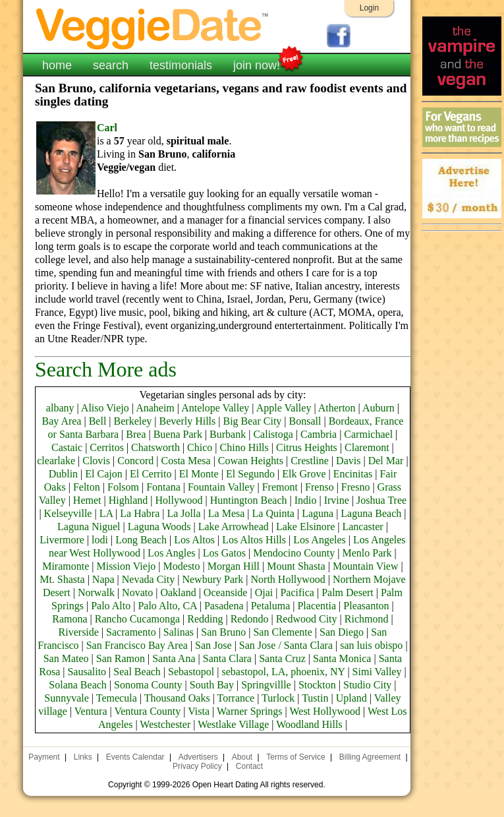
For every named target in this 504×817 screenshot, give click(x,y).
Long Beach (141, 540)
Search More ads (106, 369)
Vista (199, 711)
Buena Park (178, 434)
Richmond (367, 619)
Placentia (317, 606)
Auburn (378, 408)
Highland (128, 500)
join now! (257, 64)
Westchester (165, 724)
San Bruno (223, 632)
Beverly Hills (188, 421)
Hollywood (179, 500)
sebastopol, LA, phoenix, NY (283, 672)
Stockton (317, 685)
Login (369, 8)
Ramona (70, 619)
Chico (200, 447)
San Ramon (121, 658)
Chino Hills (244, 447)
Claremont (367, 447)
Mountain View (366, 566)
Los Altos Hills (254, 540)
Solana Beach (78, 685)
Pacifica (297, 592)
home (57, 65)
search (111, 65)
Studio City (367, 685)
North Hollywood (288, 579)
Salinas (179, 632)
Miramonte (66, 566)
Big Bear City (252, 421)
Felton (87, 487)
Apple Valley (284, 408)
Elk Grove (304, 474)
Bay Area (61, 421)
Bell (98, 421)
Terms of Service (295, 757)
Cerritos (107, 447)
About (242, 757)
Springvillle (266, 685)
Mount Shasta (296, 566)
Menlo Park (367, 553)
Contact (249, 766)
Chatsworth (155, 447)
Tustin (315, 698)
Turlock (278, 698)
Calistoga (273, 434)
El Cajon (103, 474)
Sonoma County (148, 685)
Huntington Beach (249, 500)
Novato (137, 592)
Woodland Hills (309, 724)
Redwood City (307, 619)
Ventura (91, 711)
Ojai (264, 592)
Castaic (67, 447)
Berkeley (133, 421)
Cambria (319, 434)
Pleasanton (366, 606)
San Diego (342, 632)
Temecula (117, 698)
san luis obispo (371, 645)
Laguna (318, 513)
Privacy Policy (197, 766)
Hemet (87, 500)
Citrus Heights (307, 447)
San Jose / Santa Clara (286, 645)
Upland (351, 698)
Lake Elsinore (305, 527)
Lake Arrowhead (234, 527)
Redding (205, 619)
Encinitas (353, 474)
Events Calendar (135, 757)
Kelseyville (68, 513)
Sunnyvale (67, 698)
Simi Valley (377, 672)
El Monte (199, 474)
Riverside (79, 632)
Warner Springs (250, 711)
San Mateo (66, 658)
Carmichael (368, 434)
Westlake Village (233, 724)
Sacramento (131, 632)
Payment (44, 757)
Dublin (63, 474)
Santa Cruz (282, 658)
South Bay (212, 685)
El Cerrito (151, 474)
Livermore (62, 540)
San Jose (213, 645)
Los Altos (194, 540)
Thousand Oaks (177, 698)
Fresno (356, 487)
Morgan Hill (234, 566)
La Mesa (227, 513)
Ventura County (147, 711)
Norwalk (96, 592)
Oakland (178, 592)
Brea (136, 434)
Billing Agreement (370, 757)
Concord (135, 461)
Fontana (163, 487)
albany (60, 408)
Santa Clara (227, 658)
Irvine (337, 500)
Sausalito (87, 672)
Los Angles (171, 553)
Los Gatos (224, 553)
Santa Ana (174, 658)
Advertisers (198, 757)
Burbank (228, 434)
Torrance (236, 698)
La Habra (140, 513)
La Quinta (273, 513)
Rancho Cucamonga (137, 619)
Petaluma (271, 606)
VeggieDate (153, 28)
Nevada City (148, 579)
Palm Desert (348, 592)
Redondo (250, 619)
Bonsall (305, 421)
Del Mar (386, 461)
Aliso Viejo (105, 408)
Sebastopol (191, 672)
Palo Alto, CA (167, 606)
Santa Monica (342, 658)
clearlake (56, 461)
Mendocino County (294, 553)
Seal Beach (137, 672)
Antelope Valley (215, 408)
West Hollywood (325, 711)
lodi (100, 540)
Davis (348, 461)
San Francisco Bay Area (137, 645)
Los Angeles (320, 540)
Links (83, 757)
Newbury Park (212, 579)
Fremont (280, 487)
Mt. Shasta (62, 579)
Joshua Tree (381, 500)
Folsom (123, 487)
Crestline (310, 461)
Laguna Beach (371, 513)
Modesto (182, 566)
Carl (107, 128)
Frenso (320, 487)
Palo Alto (111, 606)
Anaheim (155, 408)
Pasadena (224, 606)
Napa (103, 579)
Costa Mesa (186, 461)
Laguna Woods (159, 527)
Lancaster (362, 527)
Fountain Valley (221, 487)
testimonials (181, 65)
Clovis (96, 461)
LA (106, 513)
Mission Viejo (126, 566)
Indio (306, 500)
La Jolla (183, 513)
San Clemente (282, 632)
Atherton (337, 408)
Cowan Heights (251, 461)
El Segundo (250, 474)
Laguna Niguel (89, 527)
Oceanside (226, 592)
